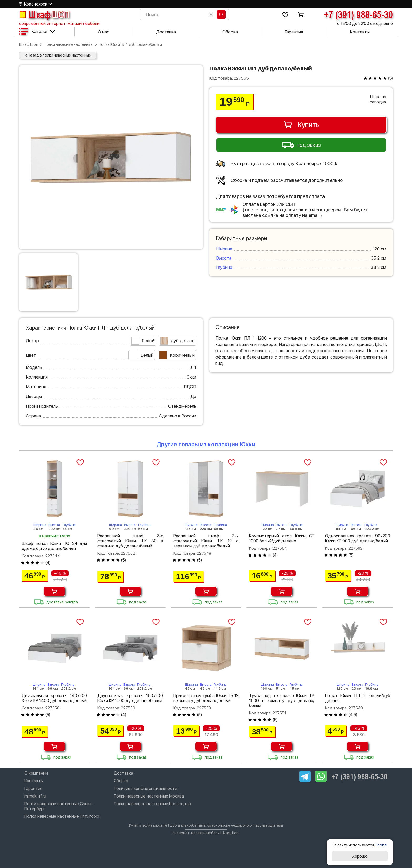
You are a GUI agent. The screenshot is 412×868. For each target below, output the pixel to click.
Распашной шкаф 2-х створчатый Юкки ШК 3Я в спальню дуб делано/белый (130, 541)
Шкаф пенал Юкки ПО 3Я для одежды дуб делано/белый (54, 546)
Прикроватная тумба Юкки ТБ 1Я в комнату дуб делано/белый (206, 698)
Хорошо (360, 856)
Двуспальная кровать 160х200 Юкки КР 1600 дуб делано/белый (130, 698)
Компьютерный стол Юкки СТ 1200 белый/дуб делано (282, 538)
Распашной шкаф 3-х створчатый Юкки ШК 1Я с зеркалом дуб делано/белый (206, 541)
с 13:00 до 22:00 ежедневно (365, 24)
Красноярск (36, 4)
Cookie (381, 845)
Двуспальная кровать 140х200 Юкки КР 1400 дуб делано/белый (54, 698)
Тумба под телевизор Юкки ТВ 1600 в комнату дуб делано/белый (282, 701)
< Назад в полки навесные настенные (58, 55)
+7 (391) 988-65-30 (358, 14)
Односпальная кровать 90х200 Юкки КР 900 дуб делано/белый (358, 538)
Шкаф (44, 14)
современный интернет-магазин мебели (59, 24)
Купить (301, 125)
